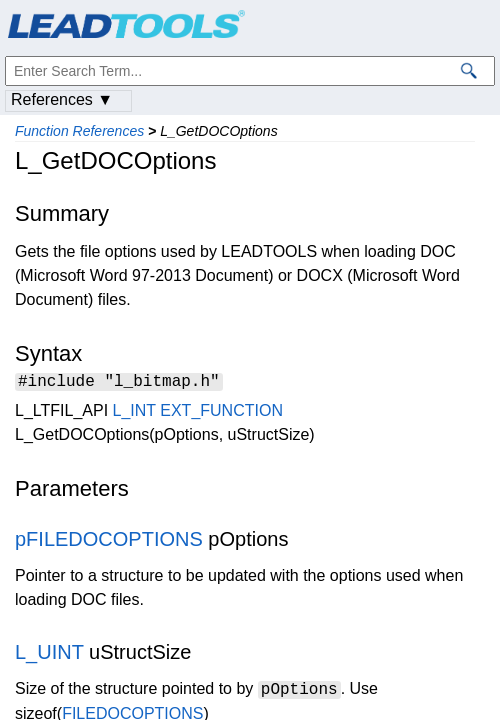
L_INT (134, 413)
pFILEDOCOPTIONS (109, 542)
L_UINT (49, 655)
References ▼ (62, 99)
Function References (79, 131)
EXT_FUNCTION (221, 413)
